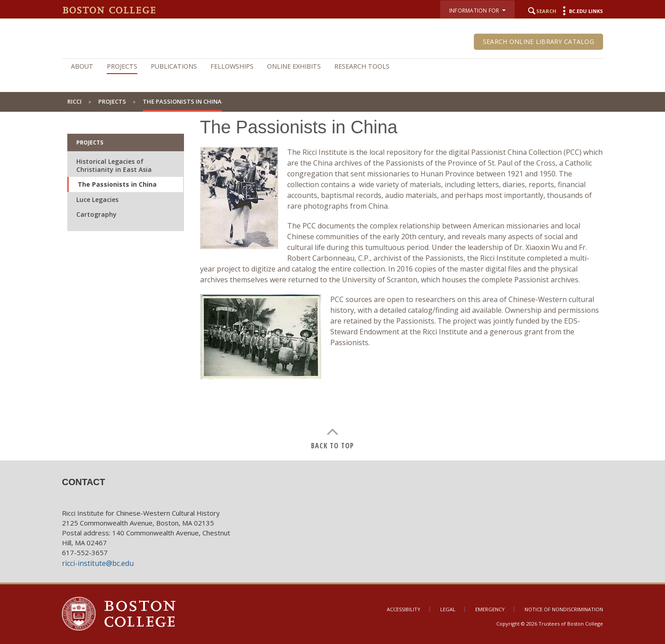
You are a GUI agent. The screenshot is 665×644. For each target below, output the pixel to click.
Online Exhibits (294, 66)
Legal (448, 609)
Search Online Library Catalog (538, 42)
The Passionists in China (117, 184)
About (82, 66)
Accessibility (404, 609)
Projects (122, 66)
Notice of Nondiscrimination (564, 609)
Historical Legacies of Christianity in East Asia (114, 165)
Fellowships (232, 66)
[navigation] (332, 66)
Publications (174, 66)
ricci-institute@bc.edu (98, 563)
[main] (332, 277)
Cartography (96, 214)
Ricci (74, 101)
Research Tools (362, 66)
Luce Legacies (97, 199)
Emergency (490, 609)
